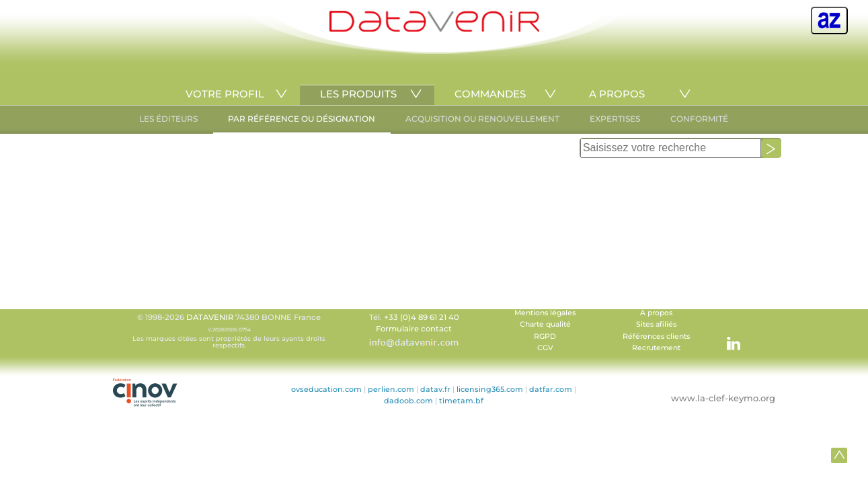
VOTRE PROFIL (225, 94)
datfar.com (551, 389)
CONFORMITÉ (699, 119)
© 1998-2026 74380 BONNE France (229, 331)
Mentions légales (545, 313)
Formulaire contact (414, 329)
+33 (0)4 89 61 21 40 (422, 317)
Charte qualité (545, 324)
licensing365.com (490, 389)
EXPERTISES (615, 119)
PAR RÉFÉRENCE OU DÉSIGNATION (302, 119)
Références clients (656, 336)
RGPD (545, 336)
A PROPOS (617, 94)
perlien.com (391, 389)
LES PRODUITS (358, 94)
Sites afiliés (656, 324)
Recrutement (656, 348)
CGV (545, 348)
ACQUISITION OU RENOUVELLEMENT (482, 119)
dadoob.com (408, 401)
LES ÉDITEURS (168, 119)
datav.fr (435, 389)
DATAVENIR (210, 317)
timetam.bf (461, 401)
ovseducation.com (326, 389)
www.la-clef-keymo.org (723, 398)
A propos (656, 313)
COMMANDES (490, 94)
